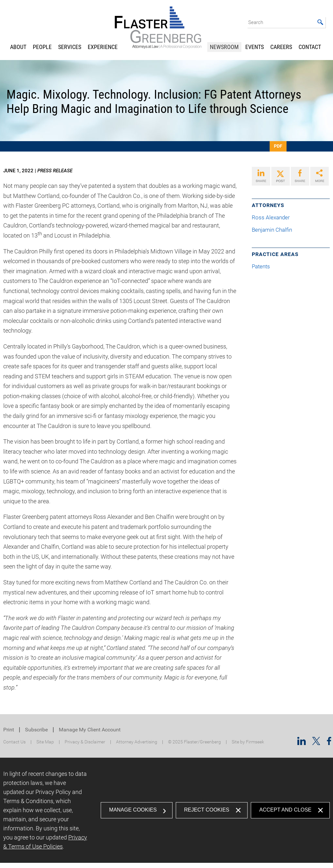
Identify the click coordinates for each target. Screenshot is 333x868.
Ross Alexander (273, 218)
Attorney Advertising (137, 742)
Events (255, 47)
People (42, 47)
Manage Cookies (133, 810)
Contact (310, 47)
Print (9, 730)
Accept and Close (285, 810)
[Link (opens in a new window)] (261, 176)
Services (70, 47)
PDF (278, 146)
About (18, 47)
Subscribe (36, 730)
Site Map (45, 742)
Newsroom (224, 47)
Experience (103, 47)
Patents (261, 267)
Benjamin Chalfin (275, 230)
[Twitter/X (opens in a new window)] (316, 743)
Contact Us (14, 742)
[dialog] (166, 810)
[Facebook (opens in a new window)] (329, 743)
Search (256, 22)
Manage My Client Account (90, 730)
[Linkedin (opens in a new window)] (301, 743)
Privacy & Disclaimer (85, 742)
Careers (281, 47)
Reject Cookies (207, 810)
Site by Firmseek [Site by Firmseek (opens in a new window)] (248, 742)
